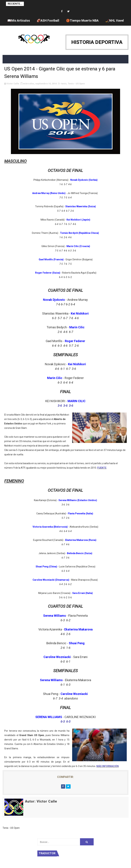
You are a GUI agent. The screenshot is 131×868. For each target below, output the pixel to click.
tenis (64, 84)
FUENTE (102, 468)
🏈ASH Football (48, 20)
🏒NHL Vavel (115, 20)
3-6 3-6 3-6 (65, 406)
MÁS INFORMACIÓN (108, 766)
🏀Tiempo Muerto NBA (82, 20)
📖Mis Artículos (19, 20)
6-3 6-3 (65, 722)
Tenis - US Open (76, 84)
